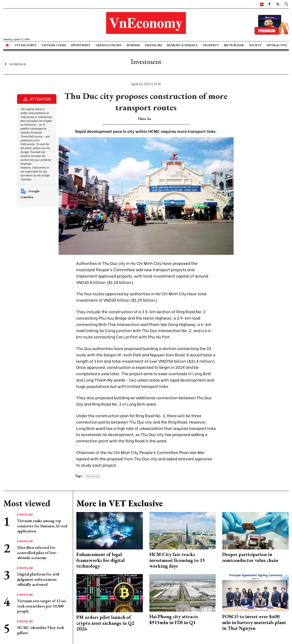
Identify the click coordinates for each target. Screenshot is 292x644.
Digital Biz (153, 45)
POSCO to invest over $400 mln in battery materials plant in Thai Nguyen (254, 622)
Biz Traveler (234, 45)
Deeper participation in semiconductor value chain (250, 557)
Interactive (277, 45)
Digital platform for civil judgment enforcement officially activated (38, 579)
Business (133, 45)
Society (255, 45)
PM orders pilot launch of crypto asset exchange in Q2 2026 (105, 623)
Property (211, 45)
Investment (81, 45)
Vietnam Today (54, 45)
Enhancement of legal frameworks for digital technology (101, 560)
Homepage (15, 64)
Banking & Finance (182, 45)
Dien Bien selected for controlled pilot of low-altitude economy (37, 553)
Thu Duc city (93, 476)
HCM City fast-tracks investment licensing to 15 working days (177, 560)
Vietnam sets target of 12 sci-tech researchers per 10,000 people (42, 606)
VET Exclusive (25, 45)
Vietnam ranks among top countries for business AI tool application (42, 526)
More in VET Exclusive (120, 503)
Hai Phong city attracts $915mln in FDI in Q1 (174, 619)
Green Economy (108, 45)
